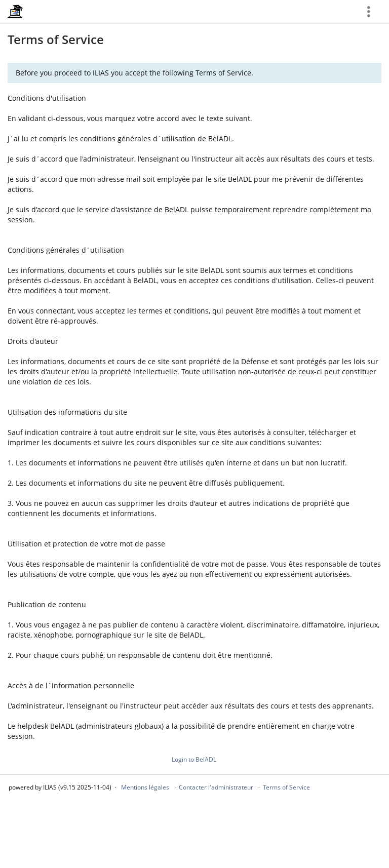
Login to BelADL (194, 759)
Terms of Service (286, 787)
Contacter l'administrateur (216, 787)
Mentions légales (145, 787)
